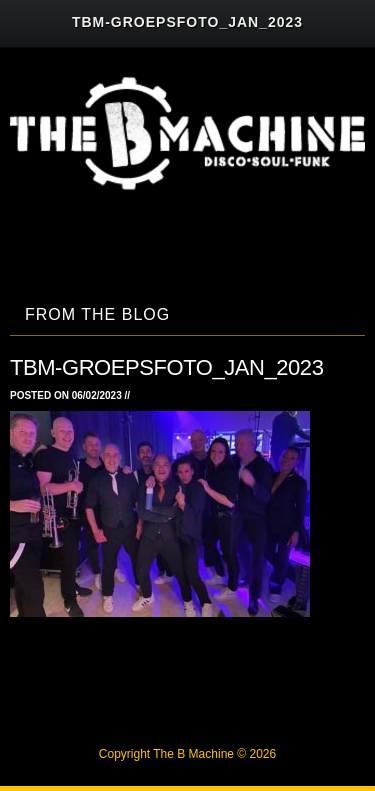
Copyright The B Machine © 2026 (187, 754)
